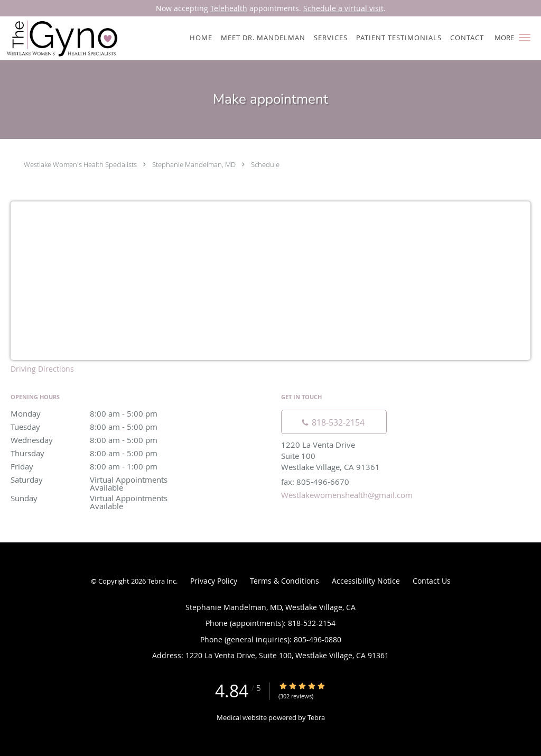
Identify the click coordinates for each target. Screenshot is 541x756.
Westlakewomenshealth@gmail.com (347, 495)
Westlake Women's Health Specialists (80, 164)
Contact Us (432, 581)
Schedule (265, 164)
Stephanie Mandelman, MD (194, 164)
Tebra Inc (162, 581)
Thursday (103, 453)
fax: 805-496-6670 (315, 482)
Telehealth (229, 8)
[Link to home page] (59, 38)
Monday (103, 413)
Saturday (103, 480)
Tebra (316, 717)
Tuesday (103, 427)
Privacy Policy (214, 581)
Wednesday (103, 440)
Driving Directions (42, 369)
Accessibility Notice (366, 581)
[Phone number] (334, 422)
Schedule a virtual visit (343, 8)
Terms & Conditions (285, 581)
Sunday (103, 499)
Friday (103, 466)
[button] (525, 38)
